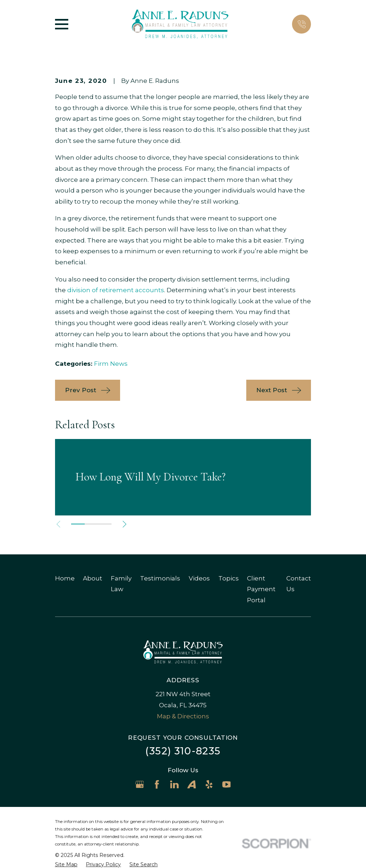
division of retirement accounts (116, 290)
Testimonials (160, 578)
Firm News (111, 364)
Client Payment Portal (261, 589)
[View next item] (125, 524)
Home (65, 578)
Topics (229, 578)
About (93, 578)
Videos (199, 578)
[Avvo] (192, 784)
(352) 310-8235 (183, 751)
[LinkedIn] (174, 784)
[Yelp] (209, 784)
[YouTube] (227, 784)
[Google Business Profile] (140, 784)
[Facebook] (157, 784)
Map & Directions (183, 716)
